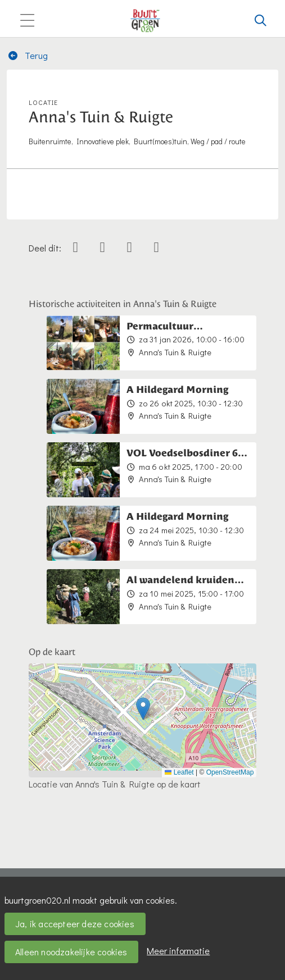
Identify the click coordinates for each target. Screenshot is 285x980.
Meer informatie (178, 951)
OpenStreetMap (230, 772)
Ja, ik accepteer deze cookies (75, 924)
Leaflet (179, 772)
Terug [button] (28, 55)
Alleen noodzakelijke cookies (71, 952)
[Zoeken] (261, 21)
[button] (143, 709)
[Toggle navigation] (27, 21)
